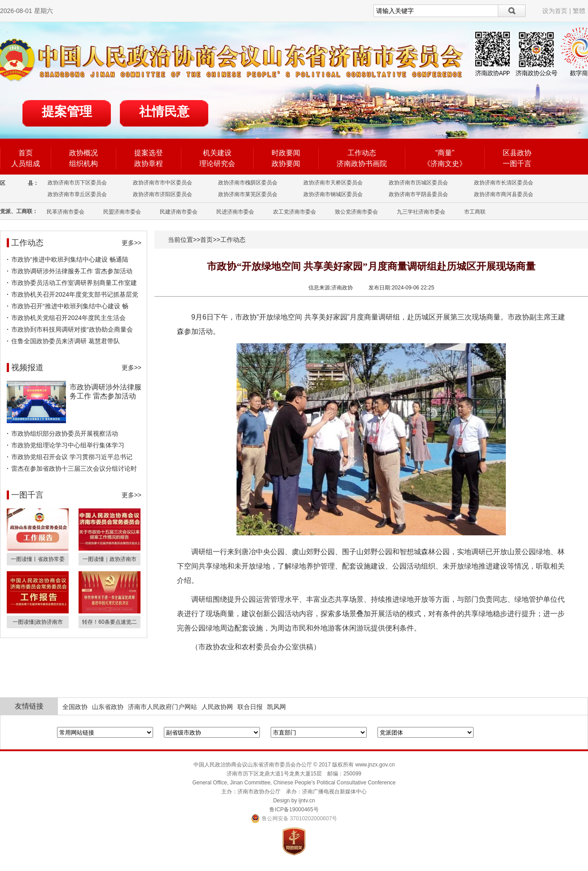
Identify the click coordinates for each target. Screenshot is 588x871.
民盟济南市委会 (122, 212)
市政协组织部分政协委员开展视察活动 (65, 433)
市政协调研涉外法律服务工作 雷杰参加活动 (72, 271)
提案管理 (67, 112)
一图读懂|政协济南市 (37, 622)
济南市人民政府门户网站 (162, 707)
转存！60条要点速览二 (109, 622)
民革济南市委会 (66, 212)
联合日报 (250, 707)
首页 (26, 153)
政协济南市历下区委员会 (77, 183)
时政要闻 (286, 153)
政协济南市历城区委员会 (418, 183)
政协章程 (149, 164)
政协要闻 (286, 164)
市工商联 (475, 212)
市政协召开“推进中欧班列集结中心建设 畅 (70, 306)
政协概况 (83, 153)
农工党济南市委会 (294, 212)
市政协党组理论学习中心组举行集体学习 (68, 445)
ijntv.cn (307, 801)
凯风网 (276, 707)
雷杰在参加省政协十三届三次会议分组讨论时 (74, 468)
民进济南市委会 (235, 212)
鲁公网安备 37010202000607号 (294, 818)
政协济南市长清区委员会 (504, 183)
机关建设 (217, 153)
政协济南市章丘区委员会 (77, 194)
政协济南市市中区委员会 (162, 183)
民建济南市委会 (179, 212)
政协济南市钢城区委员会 (333, 194)
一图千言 (517, 164)
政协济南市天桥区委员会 (333, 183)
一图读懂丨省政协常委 (38, 559)
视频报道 (27, 368)
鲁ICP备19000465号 (294, 810)
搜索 (512, 11)
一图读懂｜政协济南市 (110, 559)
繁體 (579, 11)
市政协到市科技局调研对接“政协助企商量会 (72, 329)
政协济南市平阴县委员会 (418, 194)
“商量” (445, 153)
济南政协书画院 (362, 164)
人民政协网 (217, 707)
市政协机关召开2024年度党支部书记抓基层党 (75, 294)
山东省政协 (108, 707)
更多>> (132, 243)
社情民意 (164, 112)
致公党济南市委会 (356, 212)
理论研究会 (217, 164)
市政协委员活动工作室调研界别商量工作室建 (74, 283)
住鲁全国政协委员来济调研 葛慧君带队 (66, 341)
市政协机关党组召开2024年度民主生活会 (68, 318)
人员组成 (26, 164)
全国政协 (75, 707)
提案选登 (149, 153)
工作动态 (362, 153)
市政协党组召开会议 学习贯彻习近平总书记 (72, 457)
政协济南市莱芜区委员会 (248, 194)
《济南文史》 (445, 164)
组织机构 (83, 164)
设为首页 (555, 11)
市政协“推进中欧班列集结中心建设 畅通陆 (70, 259)
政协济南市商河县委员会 (504, 194)
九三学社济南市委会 (421, 212)
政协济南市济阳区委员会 (162, 194)
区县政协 (517, 153)
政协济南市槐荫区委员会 (248, 183)
